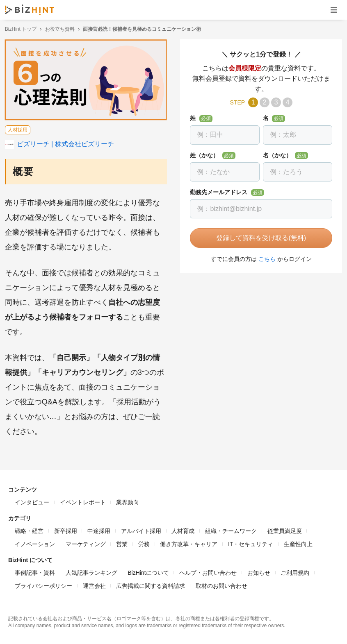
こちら (265, 259)
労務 (144, 542)
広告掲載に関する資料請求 (151, 584)
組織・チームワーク (231, 529)
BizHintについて (148, 571)
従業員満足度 (285, 529)
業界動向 (128, 501)
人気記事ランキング (91, 571)
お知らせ (259, 571)
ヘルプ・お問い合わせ (208, 571)
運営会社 (94, 584)
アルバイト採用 (141, 529)
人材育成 (183, 529)
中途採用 (99, 529)
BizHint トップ (24, 29)
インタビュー (32, 501)
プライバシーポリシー (43, 584)
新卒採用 (66, 529)
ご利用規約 (295, 571)
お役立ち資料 (63, 29)
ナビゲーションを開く (334, 10)
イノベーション (35, 542)
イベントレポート (83, 501)
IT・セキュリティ (251, 542)
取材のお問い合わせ (221, 584)
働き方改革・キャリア (189, 542)
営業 (122, 542)
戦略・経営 (29, 529)
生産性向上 (298, 542)
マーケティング (86, 542)
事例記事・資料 (35, 571)
